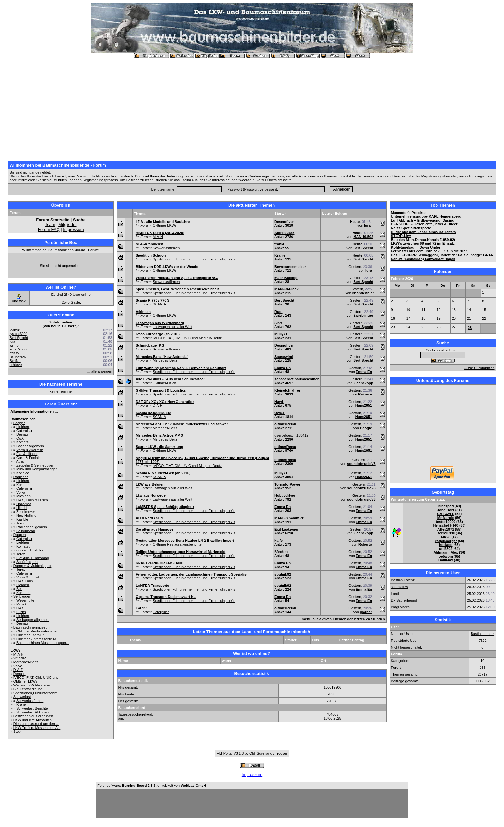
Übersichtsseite (279, 180)
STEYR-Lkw (401, 236)
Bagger (19, 423)
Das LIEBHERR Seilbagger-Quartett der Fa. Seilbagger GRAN (442, 255)
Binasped (446, 506)
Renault (20, 674)
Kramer (281, 255)
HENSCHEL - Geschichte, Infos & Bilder (424, 224)
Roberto (365, 544)
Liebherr (23, 427)
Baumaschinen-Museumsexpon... (43, 643)
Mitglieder (67, 225)
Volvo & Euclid (28, 577)
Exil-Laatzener (287, 529)
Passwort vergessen (260, 189)
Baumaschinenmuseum (32, 627)
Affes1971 (446, 529)
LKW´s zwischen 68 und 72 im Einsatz (423, 243)
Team (50, 225)
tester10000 (446, 522)
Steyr (18, 732)
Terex (21, 523)
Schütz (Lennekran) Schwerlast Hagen (423, 259)
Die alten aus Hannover (155, 529)
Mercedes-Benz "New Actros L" (162, 357)
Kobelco (23, 473)
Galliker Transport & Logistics (161, 390)
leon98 (15, 330)
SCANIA (20, 658)
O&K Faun (25, 581)
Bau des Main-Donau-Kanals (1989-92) (423, 240)
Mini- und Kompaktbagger (37, 469)
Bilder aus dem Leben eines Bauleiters (424, 232)
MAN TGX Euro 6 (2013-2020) (160, 233)
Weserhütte (25, 600)
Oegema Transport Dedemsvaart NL (166, 597)
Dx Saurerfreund (404, 600)
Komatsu (23, 442)
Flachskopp (363, 383)
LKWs (16, 650)
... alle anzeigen (100, 371)
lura (13, 341)
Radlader (21, 477)
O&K (20, 438)
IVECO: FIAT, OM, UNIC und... (38, 677)
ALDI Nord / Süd (149, 518)
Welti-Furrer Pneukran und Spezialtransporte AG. (177, 278)
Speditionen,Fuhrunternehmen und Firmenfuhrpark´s (194, 259)
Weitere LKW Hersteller (32, 685)
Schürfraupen (27, 562)
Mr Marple (446, 518)
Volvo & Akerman (30, 450)
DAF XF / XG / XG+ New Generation (165, 402)
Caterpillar (24, 431)
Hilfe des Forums (110, 176)
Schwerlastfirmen (30, 701)
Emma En (283, 368)
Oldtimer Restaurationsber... (38, 631)
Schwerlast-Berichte (32, 708)
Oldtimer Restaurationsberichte (177, 544)
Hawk (279, 402)
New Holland (26, 515)
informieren (27, 180)
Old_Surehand (261, 753)
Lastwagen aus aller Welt (33, 716)
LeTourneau (26, 531)
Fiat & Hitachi (27, 454)
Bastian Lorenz (403, 580)
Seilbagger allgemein (33, 620)
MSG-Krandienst (149, 244)
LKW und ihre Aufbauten (33, 720)
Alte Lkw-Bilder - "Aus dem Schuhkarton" (171, 379)
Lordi (395, 594)
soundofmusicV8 (361, 464)
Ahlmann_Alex (446, 552)
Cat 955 (142, 608)
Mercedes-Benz (26, 662)
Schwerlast (22, 697)
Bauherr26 (18, 357)
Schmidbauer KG (150, 345)
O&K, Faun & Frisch (32, 500)
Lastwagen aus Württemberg (160, 323)
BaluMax (446, 560)
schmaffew (400, 587)
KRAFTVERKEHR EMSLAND (160, 563)
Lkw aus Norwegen (152, 495)
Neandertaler (363, 293)
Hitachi (22, 508)
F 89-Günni (18, 349)
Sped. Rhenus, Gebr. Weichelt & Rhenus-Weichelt (177, 289)
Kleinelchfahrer (287, 390)
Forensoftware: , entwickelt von (152, 786)
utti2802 (446, 549)
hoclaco (446, 545)
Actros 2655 (284, 233)
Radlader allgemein (32, 527)
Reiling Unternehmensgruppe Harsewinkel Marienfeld (180, 552)
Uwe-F (280, 413)
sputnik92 (283, 574)
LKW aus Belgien (150, 484)
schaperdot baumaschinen (297, 379)
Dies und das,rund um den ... (36, 724)
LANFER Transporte (153, 586)
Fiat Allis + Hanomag (33, 558)
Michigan (23, 496)
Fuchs (21, 612)
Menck (22, 604)
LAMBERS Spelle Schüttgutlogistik (165, 507)
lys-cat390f (18, 334)
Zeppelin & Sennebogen (35, 465)
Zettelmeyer (26, 512)
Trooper (281, 753)
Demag (22, 434)
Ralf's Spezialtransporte (411, 228)
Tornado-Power (287, 484)
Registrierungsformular (439, 176)
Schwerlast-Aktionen (32, 712)
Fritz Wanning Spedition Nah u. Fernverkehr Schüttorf (181, 368)
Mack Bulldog (286, 278)
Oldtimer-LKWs (26, 681)
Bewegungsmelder (290, 267)
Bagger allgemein (30, 446)
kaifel (279, 541)
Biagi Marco (401, 607)
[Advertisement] (252, 107)
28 (470, 328)
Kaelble (22, 519)
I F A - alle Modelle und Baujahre (163, 222)
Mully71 (281, 334)
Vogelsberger (446, 541)
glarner (366, 612)
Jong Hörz (446, 510)
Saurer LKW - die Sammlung (159, 447)
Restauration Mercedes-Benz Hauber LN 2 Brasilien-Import (185, 541)
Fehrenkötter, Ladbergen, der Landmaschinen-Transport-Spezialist (192, 574)
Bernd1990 (446, 533)
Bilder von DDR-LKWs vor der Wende (167, 267)
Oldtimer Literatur (30, 635)
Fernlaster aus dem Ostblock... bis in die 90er (429, 251)
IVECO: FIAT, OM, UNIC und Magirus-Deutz (187, 338)
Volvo (21, 492)
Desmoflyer (284, 222)
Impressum (73, 229)
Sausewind (284, 357)
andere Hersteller (30, 550)
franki (279, 244)
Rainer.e (365, 394)
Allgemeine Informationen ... (34, 411)
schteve (16, 365)
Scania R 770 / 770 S (153, 300)
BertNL (15, 361)
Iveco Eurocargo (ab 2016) (158, 334)
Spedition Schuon (151, 255)
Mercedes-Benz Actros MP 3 (159, 435)
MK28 (446, 537)
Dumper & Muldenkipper (33, 566)
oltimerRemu (285, 424)
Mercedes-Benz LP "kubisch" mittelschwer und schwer (182, 424)
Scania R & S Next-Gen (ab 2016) (163, 473)
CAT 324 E (446, 514)
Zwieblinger (363, 315)
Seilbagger (22, 596)
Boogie (366, 428)
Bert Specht (19, 338)
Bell (19, 589)
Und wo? (18, 301)
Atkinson (143, 312)
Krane (21, 704)
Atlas (20, 461)
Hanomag (24, 504)
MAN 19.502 (363, 237)
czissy (14, 353)
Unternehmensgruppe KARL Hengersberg (426, 216)
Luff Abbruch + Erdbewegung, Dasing (423, 220)
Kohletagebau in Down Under (416, 247)
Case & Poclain (28, 458)
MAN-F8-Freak (287, 289)
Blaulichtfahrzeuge (28, 689)
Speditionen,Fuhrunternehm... (37, 693)
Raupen (20, 535)
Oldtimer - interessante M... (38, 639)
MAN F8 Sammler (289, 518)
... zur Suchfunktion (479, 368)
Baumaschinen (23, 419)
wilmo (14, 345)
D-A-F (18, 670)
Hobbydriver (285, 495)
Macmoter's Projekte (408, 213)
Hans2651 (364, 405)
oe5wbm (446, 556)
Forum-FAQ (49, 229)
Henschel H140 (446, 525)
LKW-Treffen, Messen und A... (37, 728)
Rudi (278, 312)
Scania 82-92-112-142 (153, 413)
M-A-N (19, 654)
